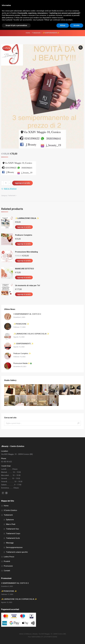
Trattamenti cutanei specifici (17, 552)
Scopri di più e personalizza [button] (16, 639)
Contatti (7, 571)
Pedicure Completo (24, 235)
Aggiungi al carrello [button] (24, 227)
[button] (81, 48)
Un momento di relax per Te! (28, 285)
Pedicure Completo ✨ (22, 353)
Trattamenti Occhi (13, 538)
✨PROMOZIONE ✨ (21, 324)
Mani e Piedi (11, 524)
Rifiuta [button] (63, 639)
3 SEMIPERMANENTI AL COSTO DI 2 (27, 314)
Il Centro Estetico (10, 510)
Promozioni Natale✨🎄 (23, 363)
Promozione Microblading (26, 252)
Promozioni (8, 566)
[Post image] (8, 317)
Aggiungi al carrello (22, 183)
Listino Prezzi (9, 557)
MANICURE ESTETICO (25, 269)
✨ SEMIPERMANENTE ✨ (23, 344)
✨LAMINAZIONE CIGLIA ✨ (27, 218)
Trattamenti (36, 33)
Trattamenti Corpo (13, 534)
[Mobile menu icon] (82, 16)
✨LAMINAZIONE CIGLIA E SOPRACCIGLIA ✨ (31, 334)
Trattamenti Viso (13, 529)
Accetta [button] (76, 639)
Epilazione (10, 520)
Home (28, 33)
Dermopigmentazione (14, 547)
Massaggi (10, 543)
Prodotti (7, 561)
